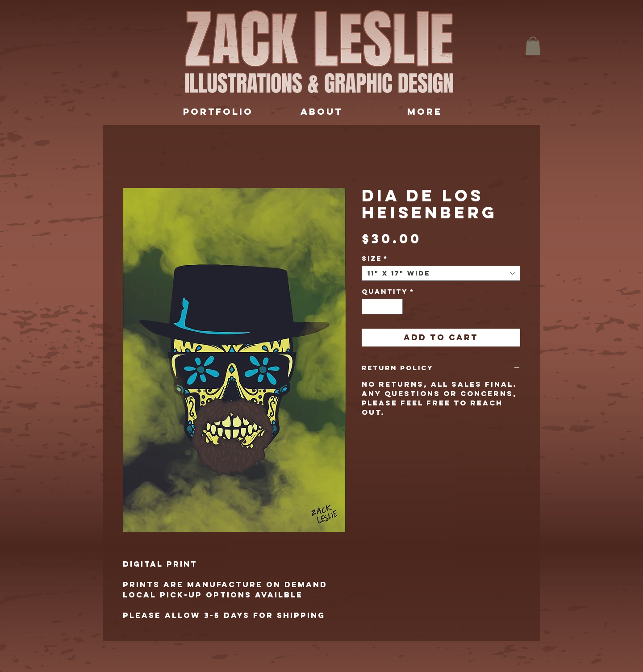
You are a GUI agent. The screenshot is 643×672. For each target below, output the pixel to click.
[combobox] (441, 273)
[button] (533, 46)
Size (375, 259)
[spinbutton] (382, 307)
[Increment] (397, 307)
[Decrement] (368, 307)
